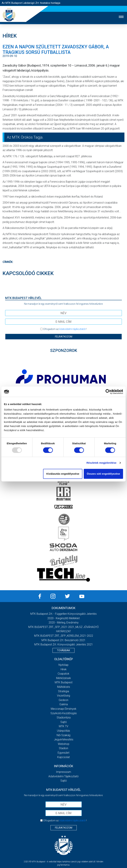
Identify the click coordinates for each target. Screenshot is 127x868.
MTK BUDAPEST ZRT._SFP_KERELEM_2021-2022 (64, 636)
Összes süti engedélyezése (103, 474)
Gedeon (63, 700)
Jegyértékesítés (64, 739)
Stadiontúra (64, 718)
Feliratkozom (64, 337)
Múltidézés (64, 687)
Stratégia (63, 691)
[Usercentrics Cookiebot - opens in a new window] (108, 392)
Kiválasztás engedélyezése (63, 474)
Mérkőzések (63, 678)
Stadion (63, 748)
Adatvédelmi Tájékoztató (63, 776)
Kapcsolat (63, 757)
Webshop (64, 744)
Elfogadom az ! (65, 329)
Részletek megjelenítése (102, 463)
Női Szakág (63, 735)
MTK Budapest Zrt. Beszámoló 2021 (63, 640)
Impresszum (63, 772)
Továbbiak (63, 650)
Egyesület (63, 753)
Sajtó (64, 722)
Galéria (64, 704)
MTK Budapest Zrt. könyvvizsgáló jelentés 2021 (64, 644)
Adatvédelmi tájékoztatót (72, 329)
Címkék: (8, 262)
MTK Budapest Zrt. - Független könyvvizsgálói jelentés (63, 614)
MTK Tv (64, 726)
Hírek (64, 669)
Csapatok (63, 674)
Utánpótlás (63, 731)
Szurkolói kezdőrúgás (64, 713)
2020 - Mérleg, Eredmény (64, 623)
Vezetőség (63, 696)
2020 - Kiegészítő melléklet (63, 618)
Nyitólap (63, 665)
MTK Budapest (64, 682)
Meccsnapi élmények (64, 709)
